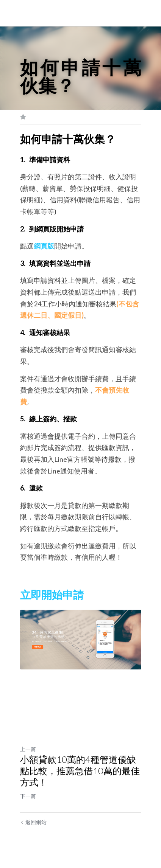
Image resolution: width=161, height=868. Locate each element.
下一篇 (28, 796)
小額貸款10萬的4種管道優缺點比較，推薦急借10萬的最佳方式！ (80, 771)
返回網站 (33, 822)
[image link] (81, 640)
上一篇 (28, 749)
